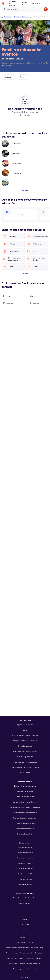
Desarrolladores (12, 958)
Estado (22, 958)
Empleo (15, 953)
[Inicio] (3, 3)
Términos (29, 958)
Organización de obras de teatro (25, 823)
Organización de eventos (25, 725)
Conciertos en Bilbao (25, 879)
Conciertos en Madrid (25, 874)
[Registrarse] (36, 3)
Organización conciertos (25, 834)
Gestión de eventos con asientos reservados (25, 807)
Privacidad (38, 958)
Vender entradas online (25, 791)
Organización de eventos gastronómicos (25, 767)
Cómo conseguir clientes (25, 757)
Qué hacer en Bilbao (25, 863)
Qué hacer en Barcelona (25, 853)
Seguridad (38, 953)
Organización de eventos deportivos (25, 818)
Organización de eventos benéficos (25, 813)
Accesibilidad (13, 964)
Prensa (22, 953)
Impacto (30, 953)
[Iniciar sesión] (25, 3)
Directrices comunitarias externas (25, 751)
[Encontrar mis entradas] (13, 3)
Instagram (25, 924)
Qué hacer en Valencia (25, 858)
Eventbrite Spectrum (25, 746)
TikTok (25, 930)
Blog (41, 948)
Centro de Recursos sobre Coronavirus (25, 735)
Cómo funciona (20, 942)
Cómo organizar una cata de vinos (25, 762)
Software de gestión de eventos (25, 786)
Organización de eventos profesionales (25, 802)
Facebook (25, 914)
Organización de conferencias (25, 829)
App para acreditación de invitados (25, 741)
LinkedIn (25, 919)
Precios (25, 730)
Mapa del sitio (25, 773)
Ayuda (8, 953)
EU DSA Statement (33, 964)
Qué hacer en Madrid (25, 847)
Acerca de (34, 948)
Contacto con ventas (25, 903)
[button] (9, 77)
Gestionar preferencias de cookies (25, 969)
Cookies (22, 964)
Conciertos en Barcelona (25, 869)
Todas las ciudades (25, 884)
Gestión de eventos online (25, 797)
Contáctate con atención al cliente (25, 898)
